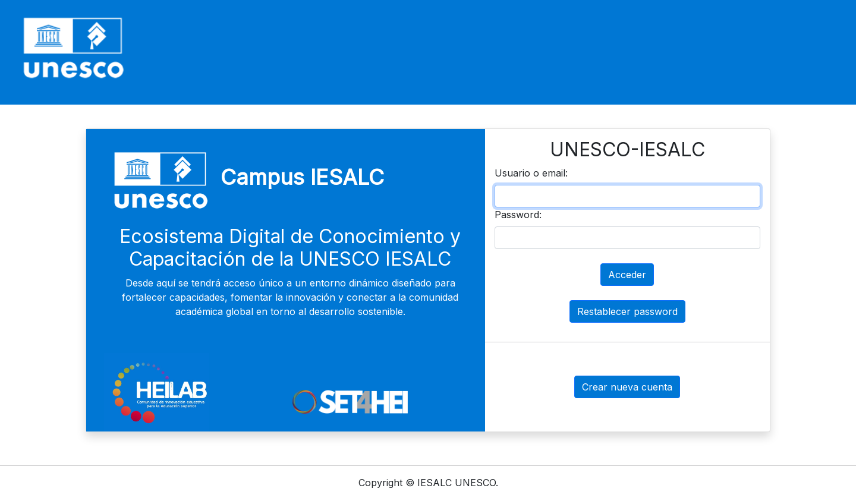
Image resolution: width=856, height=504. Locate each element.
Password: (518, 215)
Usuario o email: (531, 173)
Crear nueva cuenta (627, 387)
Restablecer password (627, 311)
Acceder (627, 275)
